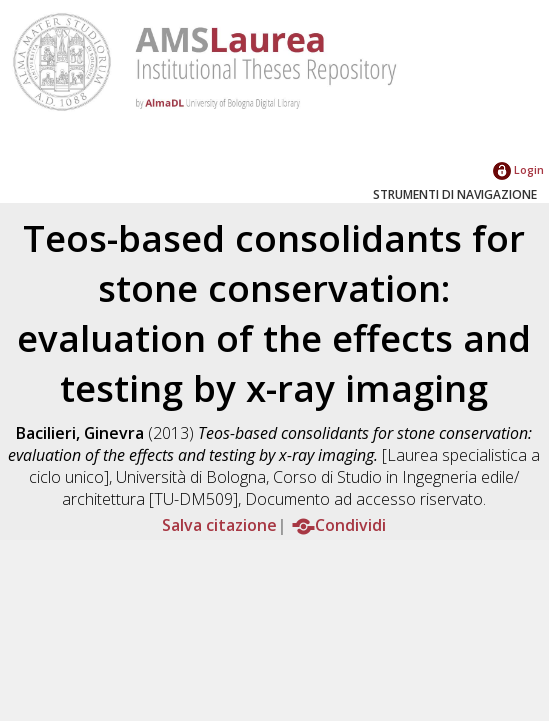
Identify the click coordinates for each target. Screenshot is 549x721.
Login (518, 169)
